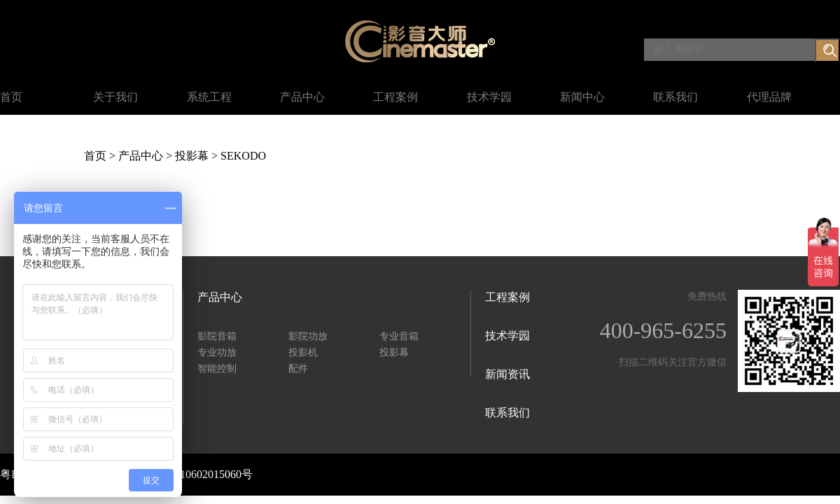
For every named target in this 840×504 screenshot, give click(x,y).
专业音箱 (399, 336)
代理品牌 (769, 97)
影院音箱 (217, 336)
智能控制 (217, 369)
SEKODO (243, 156)
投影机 (303, 352)
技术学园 (489, 97)
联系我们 (675, 97)
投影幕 (192, 156)
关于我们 (115, 97)
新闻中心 (582, 97)
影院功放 (308, 336)
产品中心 (302, 97)
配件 (298, 369)
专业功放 (217, 352)
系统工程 (209, 97)
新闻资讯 (507, 374)
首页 (11, 97)
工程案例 (395, 97)
